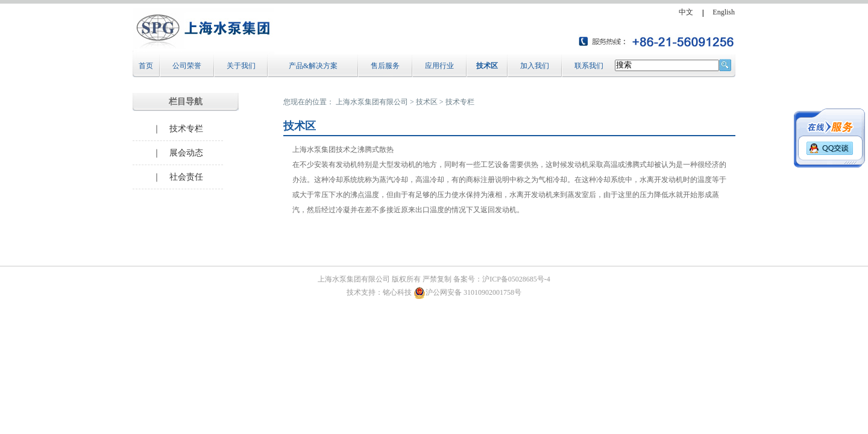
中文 (686, 12)
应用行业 (439, 66)
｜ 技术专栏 (178, 129)
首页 (146, 66)
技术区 (487, 66)
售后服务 (385, 66)
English (724, 12)
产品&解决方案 (313, 66)
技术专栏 (460, 102)
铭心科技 (397, 292)
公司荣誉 (187, 66)
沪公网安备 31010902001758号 (467, 293)
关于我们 (241, 66)
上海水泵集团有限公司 (372, 102)
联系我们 (589, 66)
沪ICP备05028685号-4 (516, 279)
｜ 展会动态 (178, 153)
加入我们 (535, 66)
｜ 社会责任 (178, 177)
